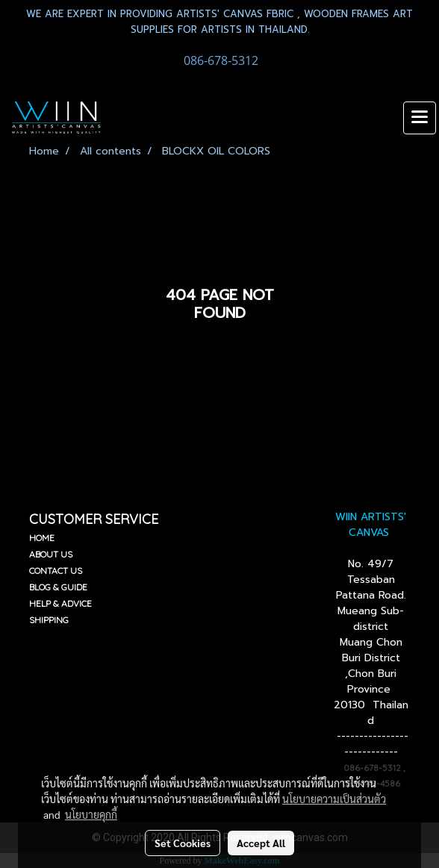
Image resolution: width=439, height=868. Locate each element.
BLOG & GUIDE (58, 587)
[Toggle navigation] (420, 118)
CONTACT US (56, 571)
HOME (42, 538)
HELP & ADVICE (60, 603)
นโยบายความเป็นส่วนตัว (334, 799)
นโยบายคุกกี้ (91, 814)
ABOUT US (51, 554)
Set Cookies (183, 843)
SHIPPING (49, 620)
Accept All (261, 843)
